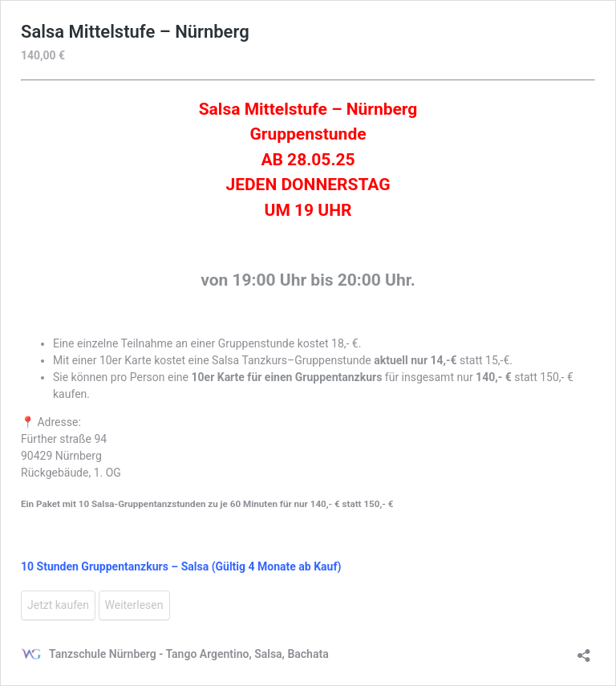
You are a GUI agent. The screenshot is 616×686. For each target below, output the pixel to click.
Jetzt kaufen (58, 605)
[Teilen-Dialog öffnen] (584, 650)
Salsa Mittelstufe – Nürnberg (135, 32)
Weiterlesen (134, 605)
